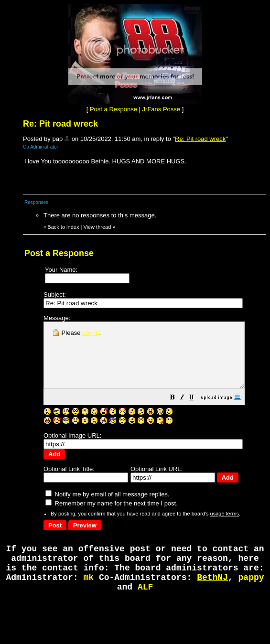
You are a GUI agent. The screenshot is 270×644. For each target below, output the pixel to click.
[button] (196, 412)
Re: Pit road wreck (200, 139)
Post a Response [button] (113, 109)
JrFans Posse (162, 109)
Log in (91, 333)
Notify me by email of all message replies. (107, 497)
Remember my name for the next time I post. (112, 506)
